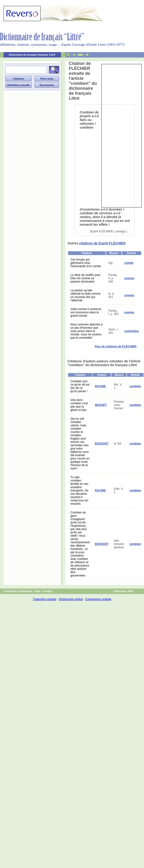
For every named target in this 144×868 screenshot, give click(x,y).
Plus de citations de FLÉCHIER (116, 346)
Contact (48, 591)
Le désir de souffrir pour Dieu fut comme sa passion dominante (86, 278)
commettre (132, 331)
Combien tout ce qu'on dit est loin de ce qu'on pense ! (80, 386)
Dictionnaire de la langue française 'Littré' (32, 55)
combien (135, 386)
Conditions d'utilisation (18, 591)
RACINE (100, 386)
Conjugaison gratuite (98, 599)
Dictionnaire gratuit (71, 599)
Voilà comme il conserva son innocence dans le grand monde (86, 312)
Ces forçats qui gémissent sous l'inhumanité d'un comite (86, 263)
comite (129, 263)
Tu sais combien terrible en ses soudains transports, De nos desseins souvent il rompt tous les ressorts (79, 490)
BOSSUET (102, 444)
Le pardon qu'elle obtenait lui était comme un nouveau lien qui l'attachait (86, 295)
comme (129, 278)
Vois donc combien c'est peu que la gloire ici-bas (79, 405)
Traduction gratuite (45, 599)
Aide (37, 591)
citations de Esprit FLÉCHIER (102, 243)
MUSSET (101, 405)
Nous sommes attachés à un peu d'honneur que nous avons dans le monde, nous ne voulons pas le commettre (86, 331)
